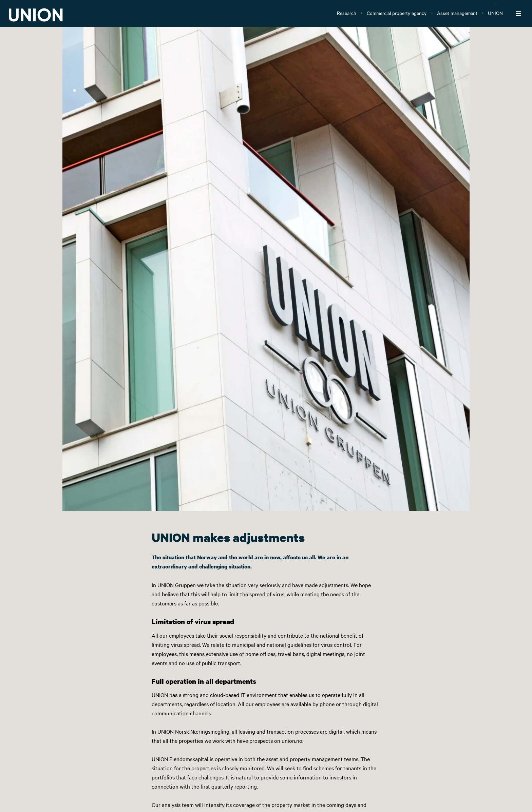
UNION (495, 13)
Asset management (457, 13)
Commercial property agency (397, 13)
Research (347, 13)
